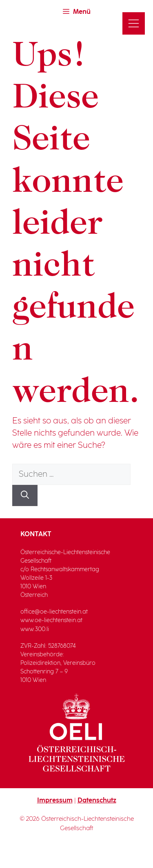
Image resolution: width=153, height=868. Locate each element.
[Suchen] (25, 495)
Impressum (55, 801)
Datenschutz (97, 801)
